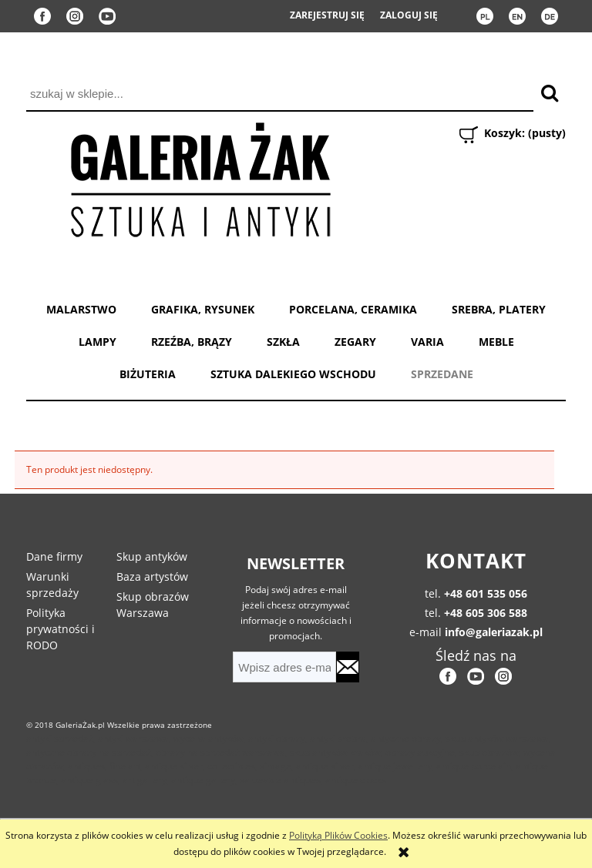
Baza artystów (152, 576)
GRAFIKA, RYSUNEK (203, 309)
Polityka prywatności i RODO (61, 629)
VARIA (427, 342)
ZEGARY (355, 342)
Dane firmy (54, 556)
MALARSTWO (81, 309)
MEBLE (496, 342)
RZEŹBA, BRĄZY (192, 342)
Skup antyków (152, 556)
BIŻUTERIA (148, 374)
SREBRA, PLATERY (499, 309)
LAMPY (98, 342)
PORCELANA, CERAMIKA (353, 309)
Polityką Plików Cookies (338, 835)
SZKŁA (283, 342)
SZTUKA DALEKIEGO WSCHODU (293, 374)
